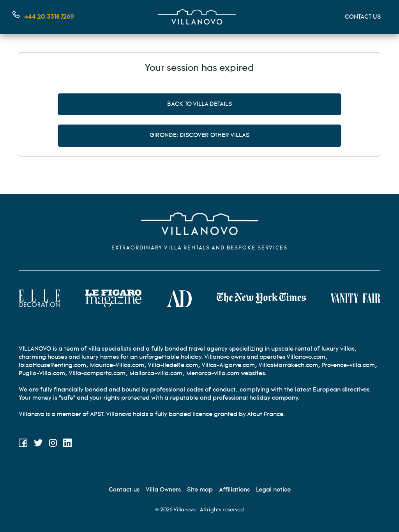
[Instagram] (53, 444)
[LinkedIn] (68, 444)
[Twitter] (38, 444)
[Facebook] (23, 444)
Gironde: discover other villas (199, 135)
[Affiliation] (234, 490)
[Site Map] (200, 490)
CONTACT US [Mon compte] (363, 17)
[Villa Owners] (163, 490)
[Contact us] (124, 490)
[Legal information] (273, 490)
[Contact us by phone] (43, 17)
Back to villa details (199, 104)
